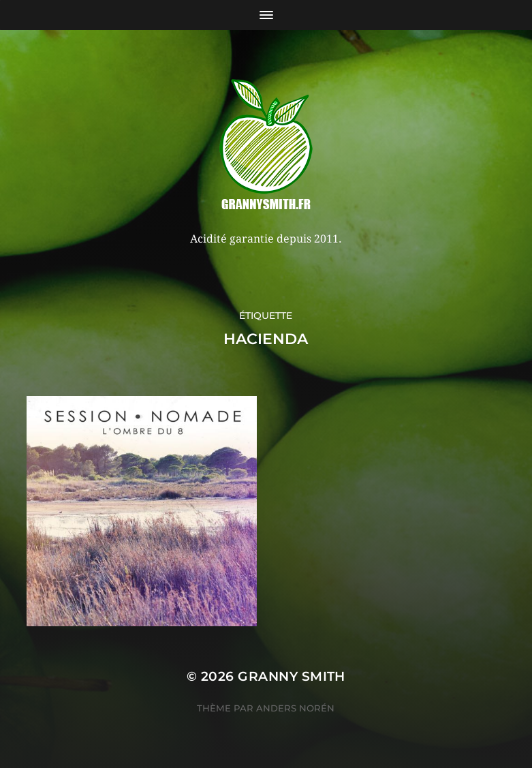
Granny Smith (292, 676)
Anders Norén (295, 708)
